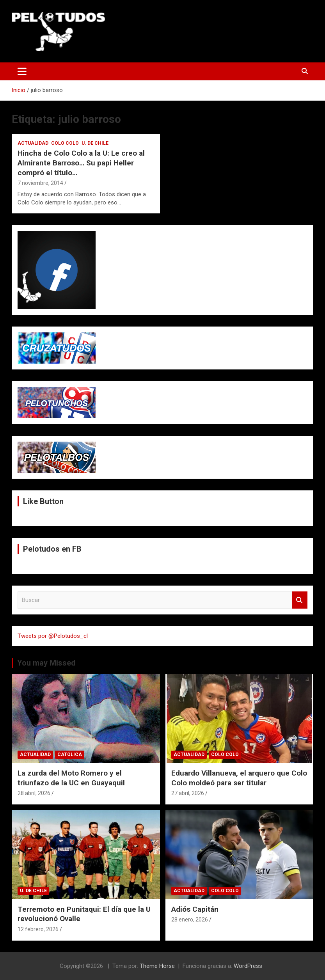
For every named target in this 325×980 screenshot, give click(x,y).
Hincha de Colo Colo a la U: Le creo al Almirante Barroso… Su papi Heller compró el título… (81, 163)
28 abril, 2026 (34, 793)
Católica (70, 755)
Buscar (300, 600)
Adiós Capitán (195, 909)
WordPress (248, 966)
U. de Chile (95, 143)
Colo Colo (65, 143)
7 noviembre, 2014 (40, 183)
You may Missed (46, 663)
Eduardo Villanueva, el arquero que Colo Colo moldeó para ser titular (239, 778)
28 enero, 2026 (190, 920)
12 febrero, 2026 (38, 929)
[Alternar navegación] (22, 71)
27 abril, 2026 (188, 793)
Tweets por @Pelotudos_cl (53, 636)
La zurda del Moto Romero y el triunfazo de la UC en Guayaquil (71, 778)
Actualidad (33, 143)
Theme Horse (157, 966)
